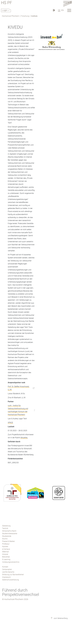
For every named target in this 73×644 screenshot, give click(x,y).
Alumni (5, 539)
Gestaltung (6, 526)
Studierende (7, 536)
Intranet (5, 554)
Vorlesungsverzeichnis (11, 562)
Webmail (6, 552)
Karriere (5, 546)
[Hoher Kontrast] (53, 10)
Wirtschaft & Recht (9, 531)
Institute (34, 16)
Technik (5, 528)
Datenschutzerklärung (11, 580)
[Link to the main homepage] (68, 4)
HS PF (7, 3)
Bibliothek (6, 557)
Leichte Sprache (8, 572)
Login (5, 10)
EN (62, 10)
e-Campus (6, 549)
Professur (6, 544)
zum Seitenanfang (60, 618)
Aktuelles (24, 438)
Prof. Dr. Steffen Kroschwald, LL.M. (19, 388)
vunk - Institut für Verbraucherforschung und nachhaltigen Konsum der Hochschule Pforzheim (18, 410)
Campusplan (7, 569)
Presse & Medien (9, 541)
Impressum (6, 577)
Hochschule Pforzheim (11, 16)
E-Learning (6, 559)
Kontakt (5, 567)
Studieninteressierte (10, 534)
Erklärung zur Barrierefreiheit (13, 575)
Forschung (25, 16)
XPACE (10, 423)
